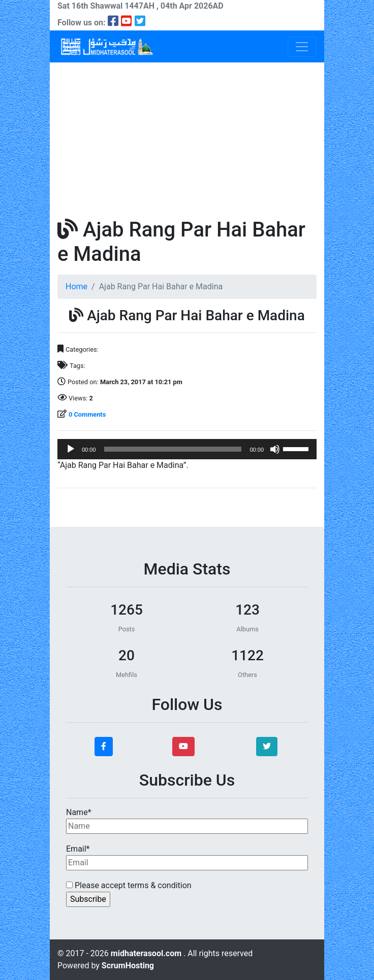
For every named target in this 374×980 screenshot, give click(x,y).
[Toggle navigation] (302, 47)
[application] (187, 449)
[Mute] (275, 449)
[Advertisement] (187, 139)
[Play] (71, 449)
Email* (187, 857)
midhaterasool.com (147, 953)
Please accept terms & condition (129, 885)
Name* (187, 821)
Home (76, 286)
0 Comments (87, 414)
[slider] (173, 449)
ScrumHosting (128, 966)
